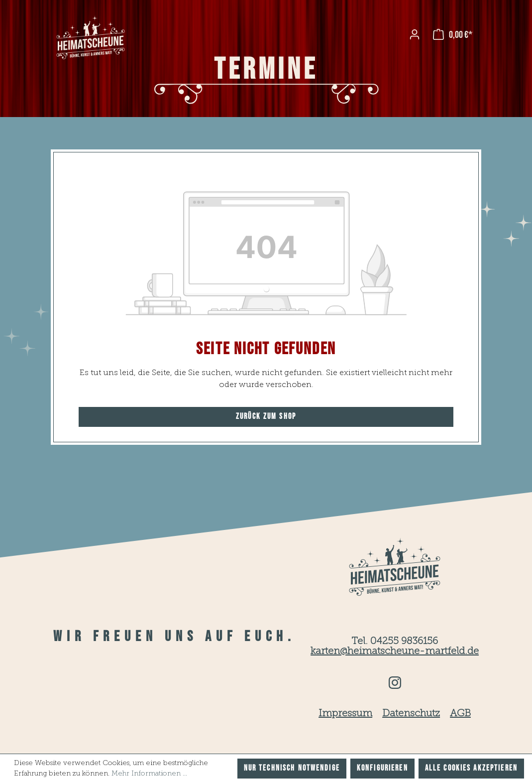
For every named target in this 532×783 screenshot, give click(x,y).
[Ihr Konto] (415, 34)
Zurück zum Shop (266, 417)
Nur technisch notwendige (292, 768)
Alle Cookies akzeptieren (471, 768)
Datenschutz (411, 714)
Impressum (345, 714)
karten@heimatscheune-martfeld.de (395, 652)
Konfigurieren (382, 768)
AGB (460, 714)
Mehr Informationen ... (149, 774)
